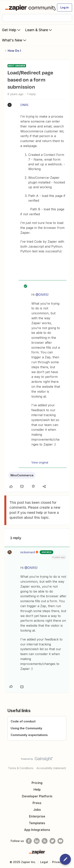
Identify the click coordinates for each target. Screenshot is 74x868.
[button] (65, 7)
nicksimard (28, 552)
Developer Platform (37, 796)
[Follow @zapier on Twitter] (52, 841)
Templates (37, 823)
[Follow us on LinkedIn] (37, 841)
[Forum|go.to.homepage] (29, 7)
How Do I (14, 51)
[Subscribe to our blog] (45, 841)
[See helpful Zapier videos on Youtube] (60, 841)
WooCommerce (22, 475)
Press (37, 803)
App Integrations (37, 830)
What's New (15, 40)
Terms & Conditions (21, 768)
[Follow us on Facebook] (29, 841)
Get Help (12, 30)
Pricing (37, 783)
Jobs (37, 810)
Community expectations (29, 735)
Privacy (57, 862)
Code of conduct (23, 721)
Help (37, 789)
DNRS (24, 105)
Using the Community (26, 728)
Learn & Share (39, 30)
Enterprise (37, 816)
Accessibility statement (51, 768)
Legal (44, 862)
